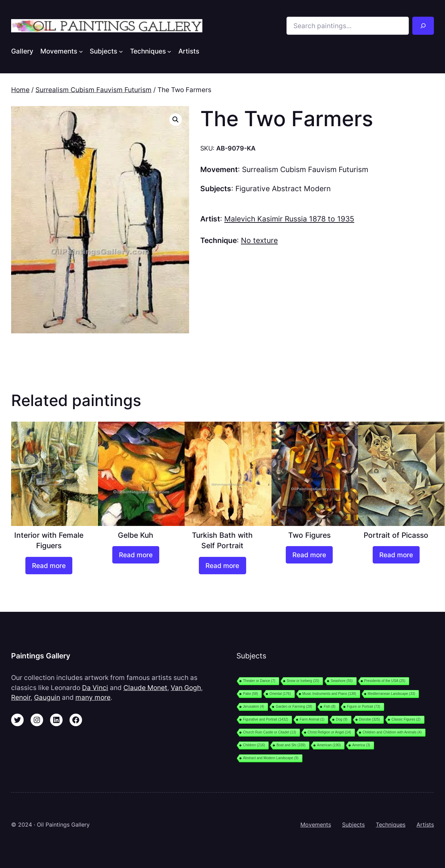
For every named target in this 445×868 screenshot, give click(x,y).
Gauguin (47, 697)
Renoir (21, 697)
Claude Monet (145, 688)
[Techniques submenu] (169, 51)
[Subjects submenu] (121, 51)
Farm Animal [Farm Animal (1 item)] (312, 719)
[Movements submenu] (81, 51)
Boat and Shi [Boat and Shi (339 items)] (291, 745)
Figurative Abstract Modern (283, 189)
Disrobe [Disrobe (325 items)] (370, 719)
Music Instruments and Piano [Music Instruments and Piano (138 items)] (329, 694)
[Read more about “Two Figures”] (309, 555)
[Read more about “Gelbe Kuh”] (136, 555)
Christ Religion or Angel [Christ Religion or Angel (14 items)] (329, 732)
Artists (425, 825)
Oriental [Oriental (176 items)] (280, 694)
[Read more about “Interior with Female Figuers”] (49, 566)
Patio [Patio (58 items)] (250, 694)
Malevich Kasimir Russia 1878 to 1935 (289, 219)
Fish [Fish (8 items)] (330, 707)
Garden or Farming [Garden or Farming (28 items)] (294, 707)
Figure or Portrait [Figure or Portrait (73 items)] (364, 707)
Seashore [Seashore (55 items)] (342, 681)
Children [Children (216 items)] (254, 745)
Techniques (391, 825)
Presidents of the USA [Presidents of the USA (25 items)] (385, 681)
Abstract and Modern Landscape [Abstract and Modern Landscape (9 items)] (271, 758)
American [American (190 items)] (329, 745)
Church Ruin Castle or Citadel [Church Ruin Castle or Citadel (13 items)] (270, 732)
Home (20, 90)
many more (93, 697)
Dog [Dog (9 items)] (342, 719)
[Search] (423, 26)
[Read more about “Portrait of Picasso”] (396, 555)
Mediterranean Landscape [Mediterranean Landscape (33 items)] (392, 694)
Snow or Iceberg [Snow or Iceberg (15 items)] (303, 681)
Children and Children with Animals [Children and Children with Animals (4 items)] (392, 732)
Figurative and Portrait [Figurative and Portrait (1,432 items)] (266, 719)
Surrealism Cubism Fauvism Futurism (94, 90)
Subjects (353, 825)
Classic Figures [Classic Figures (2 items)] (406, 719)
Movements (316, 825)
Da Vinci (95, 688)
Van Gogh (186, 688)
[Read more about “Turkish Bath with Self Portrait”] (222, 566)
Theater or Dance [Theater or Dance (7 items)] (259, 681)
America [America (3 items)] (361, 745)
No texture (259, 240)
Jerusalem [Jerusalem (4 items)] (254, 707)
